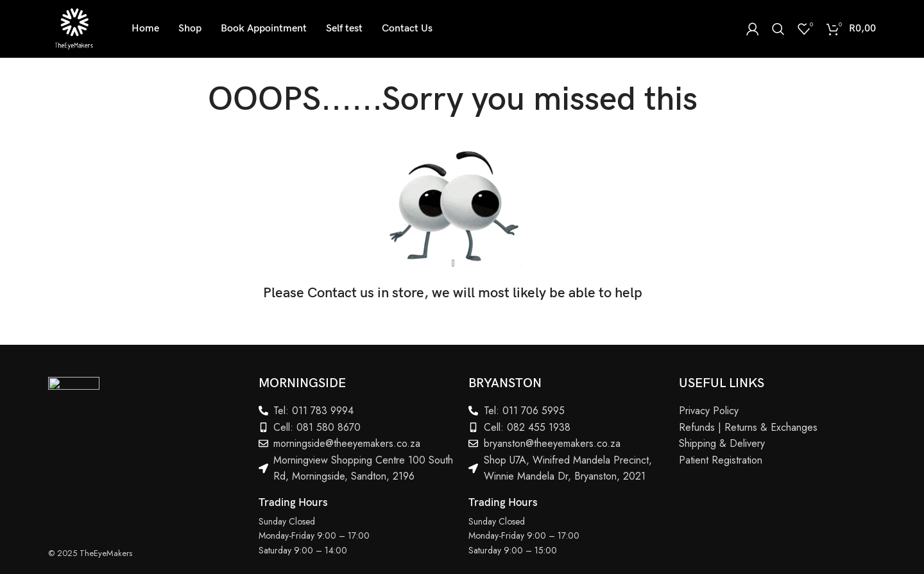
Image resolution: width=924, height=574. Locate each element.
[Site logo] (74, 28)
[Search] (778, 29)
